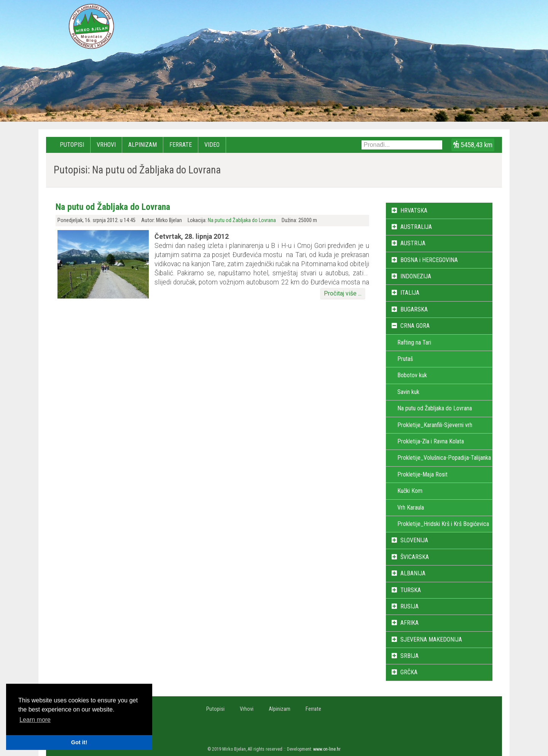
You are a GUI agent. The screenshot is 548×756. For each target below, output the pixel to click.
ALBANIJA (413, 573)
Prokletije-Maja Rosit (422, 474)
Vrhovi (106, 145)
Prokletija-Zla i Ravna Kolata (431, 441)
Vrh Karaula (411, 507)
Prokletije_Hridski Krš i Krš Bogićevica (443, 524)
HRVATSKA (414, 210)
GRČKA (409, 672)
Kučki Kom (410, 491)
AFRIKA (409, 623)
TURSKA (411, 590)
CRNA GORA (415, 326)
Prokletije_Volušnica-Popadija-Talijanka (444, 458)
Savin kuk (408, 392)
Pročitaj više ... (343, 293)
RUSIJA (409, 606)
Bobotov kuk (412, 375)
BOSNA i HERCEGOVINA (429, 260)
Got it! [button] (79, 742)
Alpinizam (143, 145)
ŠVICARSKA (415, 557)
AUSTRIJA (413, 243)
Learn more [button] (35, 720)
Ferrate (181, 145)
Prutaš (405, 359)
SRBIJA (409, 656)
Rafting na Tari (414, 342)
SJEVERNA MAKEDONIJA (431, 639)
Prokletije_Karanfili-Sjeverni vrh (435, 425)
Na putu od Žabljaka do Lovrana (113, 207)
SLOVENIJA (414, 540)
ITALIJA (410, 293)
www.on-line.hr (327, 749)
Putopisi (72, 145)
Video (212, 145)
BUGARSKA (414, 309)
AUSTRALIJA (416, 227)
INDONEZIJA (416, 276)
